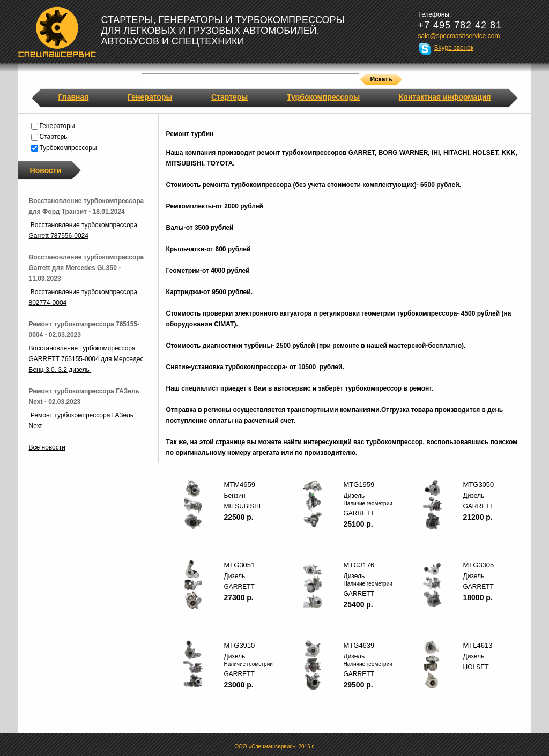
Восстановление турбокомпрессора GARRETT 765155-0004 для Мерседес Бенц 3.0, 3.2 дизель (86, 359)
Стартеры (229, 97)
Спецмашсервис (57, 32)
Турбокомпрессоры (323, 97)
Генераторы (150, 97)
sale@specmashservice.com (459, 36)
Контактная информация (445, 97)
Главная (74, 97)
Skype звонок (454, 48)
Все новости (47, 447)
